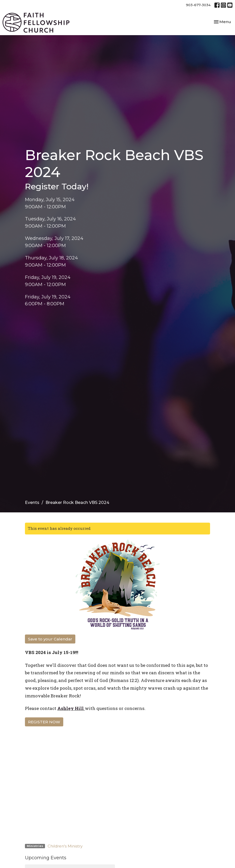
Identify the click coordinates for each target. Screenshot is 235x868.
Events (32, 503)
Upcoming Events (46, 858)
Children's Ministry (65, 846)
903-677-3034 (198, 5)
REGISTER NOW (44, 722)
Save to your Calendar (50, 639)
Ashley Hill (71, 708)
